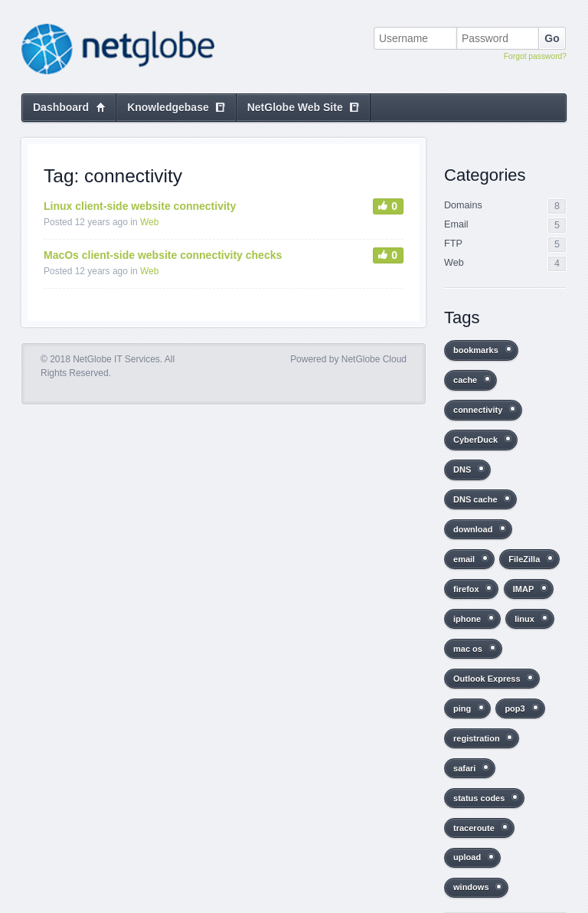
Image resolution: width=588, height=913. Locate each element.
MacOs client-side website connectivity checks (163, 255)
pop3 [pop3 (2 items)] (514, 708)
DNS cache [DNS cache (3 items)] (475, 499)
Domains (463, 205)
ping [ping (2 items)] (462, 708)
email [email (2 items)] (464, 559)
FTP (453, 244)
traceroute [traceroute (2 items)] (474, 828)
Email (456, 224)
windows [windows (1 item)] (471, 887)
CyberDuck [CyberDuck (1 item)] (475, 440)
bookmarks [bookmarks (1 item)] (476, 350)
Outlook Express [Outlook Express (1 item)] (487, 679)
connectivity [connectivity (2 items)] (478, 410)
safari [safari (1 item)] (464, 768)
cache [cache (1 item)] (465, 380)
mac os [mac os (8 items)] (468, 649)
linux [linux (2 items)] (524, 619)
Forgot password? (535, 56)
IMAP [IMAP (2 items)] (524, 589)
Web (149, 222)
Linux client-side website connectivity (140, 206)
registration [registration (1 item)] (477, 738)
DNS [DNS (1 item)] (462, 470)
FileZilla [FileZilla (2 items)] (524, 559)
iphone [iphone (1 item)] (467, 619)
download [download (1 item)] (473, 529)
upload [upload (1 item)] (467, 857)
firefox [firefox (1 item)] (466, 589)
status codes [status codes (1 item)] (479, 798)
